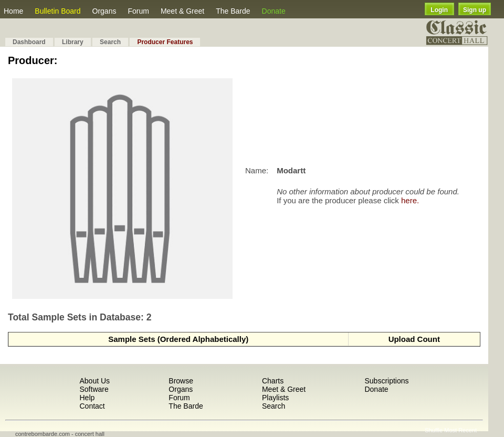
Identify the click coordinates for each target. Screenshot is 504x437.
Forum (138, 11)
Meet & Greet (182, 11)
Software (94, 389)
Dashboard (29, 42)
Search (110, 42)
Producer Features (165, 42)
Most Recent (460, 430)
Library (73, 42)
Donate (274, 11)
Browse (181, 381)
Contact (92, 406)
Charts (273, 381)
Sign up (475, 10)
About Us (94, 381)
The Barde (233, 11)
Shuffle (434, 430)
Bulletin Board (57, 11)
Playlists (275, 398)
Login (439, 10)
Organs (104, 11)
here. (410, 200)
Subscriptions (386, 381)
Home (13, 11)
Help (87, 398)
